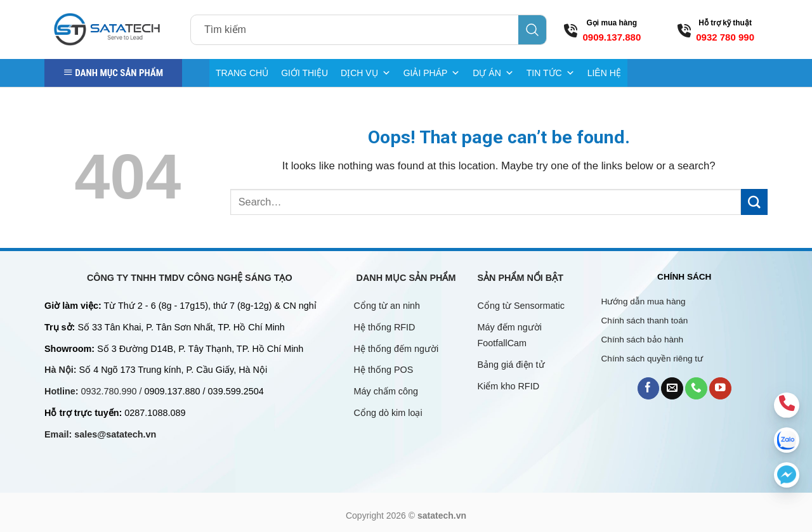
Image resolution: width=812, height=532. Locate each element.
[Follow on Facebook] (649, 388)
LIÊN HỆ (604, 73)
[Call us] (696, 388)
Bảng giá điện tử (513, 365)
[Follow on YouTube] (720, 388)
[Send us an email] (672, 388)
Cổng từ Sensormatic (521, 306)
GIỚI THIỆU (304, 73)
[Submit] (754, 202)
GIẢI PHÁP (432, 73)
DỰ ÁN (493, 73)
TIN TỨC (551, 73)
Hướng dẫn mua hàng (644, 302)
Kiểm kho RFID (509, 386)
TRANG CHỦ (242, 73)
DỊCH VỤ (366, 73)
